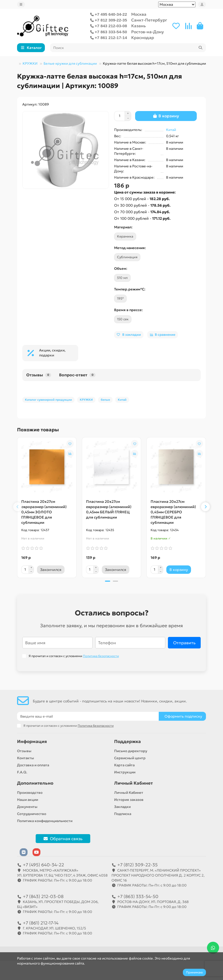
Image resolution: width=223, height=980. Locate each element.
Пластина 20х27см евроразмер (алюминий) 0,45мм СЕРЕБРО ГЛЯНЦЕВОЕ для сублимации (173, 512)
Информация (32, 742)
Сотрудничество (32, 814)
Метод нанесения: (130, 248)
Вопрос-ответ (77, 375)
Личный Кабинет (133, 783)
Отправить (184, 643)
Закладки (122, 807)
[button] (18, 507)
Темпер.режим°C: (130, 289)
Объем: (121, 269)
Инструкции (125, 772)
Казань (139, 26)
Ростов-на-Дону (148, 32)
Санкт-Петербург (149, 20)
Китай (171, 130)
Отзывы (39, 375)
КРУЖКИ (30, 64)
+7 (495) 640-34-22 (43, 865)
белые (105, 400)
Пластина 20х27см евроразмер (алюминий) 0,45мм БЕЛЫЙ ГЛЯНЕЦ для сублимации (109, 509)
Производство (30, 793)
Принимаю (194, 972)
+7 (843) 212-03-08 (43, 896)
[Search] (128, 48)
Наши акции (28, 800)
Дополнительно (35, 783)
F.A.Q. (22, 772)
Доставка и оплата (33, 765)
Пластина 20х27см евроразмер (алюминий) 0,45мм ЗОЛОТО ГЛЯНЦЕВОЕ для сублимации (44, 512)
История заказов (129, 800)
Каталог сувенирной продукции (48, 400)
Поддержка (128, 742)
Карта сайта (124, 765)
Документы (27, 807)
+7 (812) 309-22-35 (137, 865)
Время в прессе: (128, 310)
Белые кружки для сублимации (70, 64)
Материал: (123, 227)
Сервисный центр (130, 758)
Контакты (26, 758)
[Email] (88, 716)
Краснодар (143, 38)
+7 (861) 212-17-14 (41, 923)
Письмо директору (131, 751)
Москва (139, 14)
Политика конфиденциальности (45, 821)
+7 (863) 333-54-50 (138, 896)
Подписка (123, 814)
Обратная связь (63, 839)
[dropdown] (21, 4)
